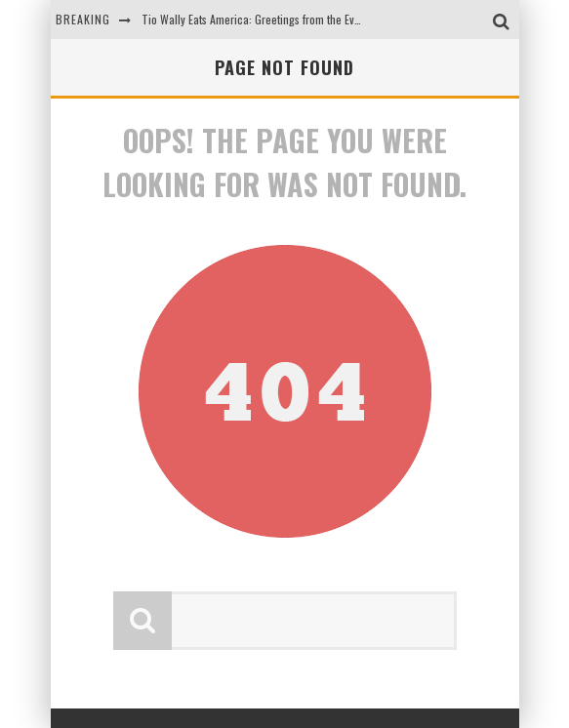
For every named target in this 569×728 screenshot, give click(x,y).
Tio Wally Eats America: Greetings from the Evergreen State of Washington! (316, 19)
